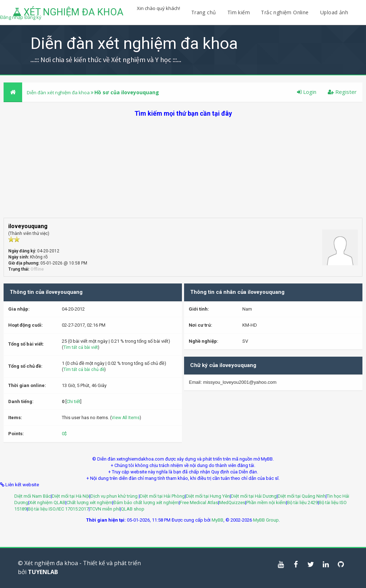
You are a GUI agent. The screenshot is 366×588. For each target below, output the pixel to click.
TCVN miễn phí (105, 509)
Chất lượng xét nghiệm (89, 502)
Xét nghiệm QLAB (47, 502)
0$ (64, 434)
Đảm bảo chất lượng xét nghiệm (146, 502)
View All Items (126, 418)
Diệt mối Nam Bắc (33, 496)
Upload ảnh (334, 12)
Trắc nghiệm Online (286, 12)
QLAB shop (133, 509)
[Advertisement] (183, 168)
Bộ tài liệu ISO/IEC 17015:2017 (58, 509)
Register (342, 92)
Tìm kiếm (239, 12)
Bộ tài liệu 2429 (302, 502)
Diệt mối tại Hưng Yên (208, 496)
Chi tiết (73, 401)
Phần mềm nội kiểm (266, 502)
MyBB (217, 520)
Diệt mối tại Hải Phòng (162, 496)
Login (307, 92)
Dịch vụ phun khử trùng (115, 496)
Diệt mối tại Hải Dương (254, 496)
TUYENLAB (43, 572)
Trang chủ (204, 12)
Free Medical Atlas (199, 502)
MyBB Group (266, 520)
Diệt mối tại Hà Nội (71, 496)
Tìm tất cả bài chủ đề (84, 370)
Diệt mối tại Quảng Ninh (302, 496)
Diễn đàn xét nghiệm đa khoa (59, 92)
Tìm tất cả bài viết (81, 347)
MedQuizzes (232, 502)
